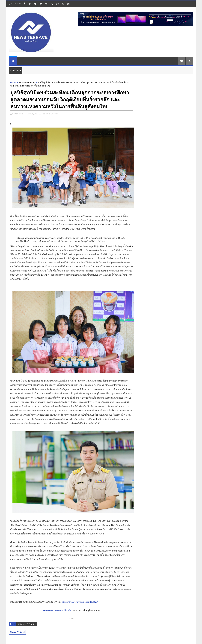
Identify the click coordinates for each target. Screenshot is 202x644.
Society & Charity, (50, 114)
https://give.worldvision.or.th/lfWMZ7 (80, 602)
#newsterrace (51, 610)
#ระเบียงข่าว (66, 610)
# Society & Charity (27, 624)
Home (13, 82)
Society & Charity (27, 82)
